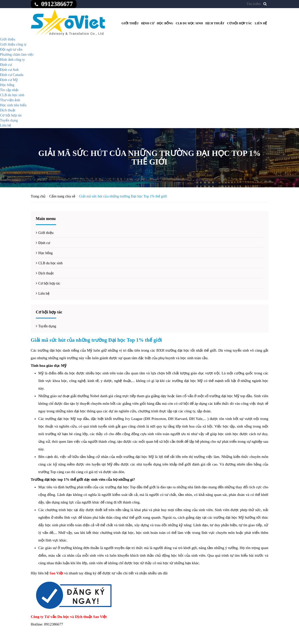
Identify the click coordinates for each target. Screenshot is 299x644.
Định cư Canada (12, 75)
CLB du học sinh (189, 23)
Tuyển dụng (9, 120)
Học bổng (165, 23)
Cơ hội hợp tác (240, 23)
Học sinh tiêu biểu (13, 105)
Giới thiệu (130, 23)
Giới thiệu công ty (13, 44)
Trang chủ (38, 196)
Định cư (148, 23)
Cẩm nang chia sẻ (62, 196)
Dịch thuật (215, 23)
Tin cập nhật (9, 90)
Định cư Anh (9, 70)
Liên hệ (261, 23)
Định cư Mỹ (9, 80)
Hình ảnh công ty (13, 60)
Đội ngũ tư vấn (11, 49)
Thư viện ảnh (10, 100)
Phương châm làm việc (17, 55)
